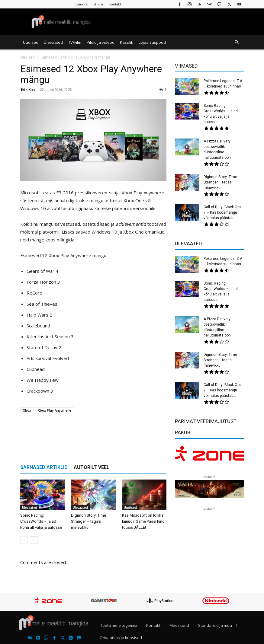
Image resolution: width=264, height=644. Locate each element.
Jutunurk (81, 4)
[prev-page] (24, 540)
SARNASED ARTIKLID (44, 467)
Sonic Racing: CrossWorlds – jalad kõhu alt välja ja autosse (41, 521)
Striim (98, 4)
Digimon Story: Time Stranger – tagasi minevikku (89, 521)
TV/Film (75, 42)
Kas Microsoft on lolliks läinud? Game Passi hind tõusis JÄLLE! (143, 521)
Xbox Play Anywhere (55, 410)
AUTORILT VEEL (92, 467)
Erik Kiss (28, 89)
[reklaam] (209, 456)
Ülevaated (53, 42)
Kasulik (127, 42)
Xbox (27, 410)
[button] (237, 42)
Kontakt (115, 4)
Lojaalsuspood (152, 42)
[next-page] (34, 540)
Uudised (31, 42)
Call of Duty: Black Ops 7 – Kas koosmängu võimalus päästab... (222, 212)
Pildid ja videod (101, 42)
